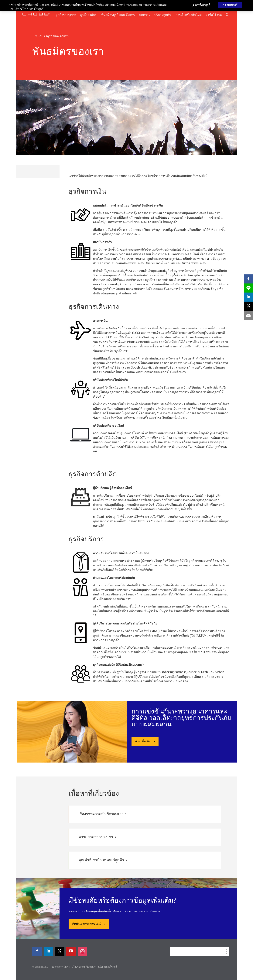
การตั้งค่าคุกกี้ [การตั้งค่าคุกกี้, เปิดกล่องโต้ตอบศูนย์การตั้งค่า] (203, 5)
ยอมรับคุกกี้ (231, 5)
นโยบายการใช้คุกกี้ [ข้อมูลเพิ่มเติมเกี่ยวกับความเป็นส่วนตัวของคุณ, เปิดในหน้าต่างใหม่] (32, 9)
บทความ (145, 15)
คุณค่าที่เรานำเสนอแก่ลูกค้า (103, 860)
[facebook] (37, 951)
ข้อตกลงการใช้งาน (61, 967)
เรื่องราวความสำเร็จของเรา (103, 814)
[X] (60, 951)
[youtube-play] (71, 951)
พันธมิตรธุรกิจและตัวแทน (118, 15)
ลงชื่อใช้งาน (214, 15)
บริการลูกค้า (163, 15)
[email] (248, 315)
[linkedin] (48, 951)
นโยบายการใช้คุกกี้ (107, 967)
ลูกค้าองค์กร (88, 15)
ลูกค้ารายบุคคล (66, 15)
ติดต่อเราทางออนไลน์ (87, 924)
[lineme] (248, 288)
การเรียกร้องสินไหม (189, 15)
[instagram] (82, 951)
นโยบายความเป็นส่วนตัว (84, 967)
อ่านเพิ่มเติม (143, 742)
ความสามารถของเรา (97, 837)
